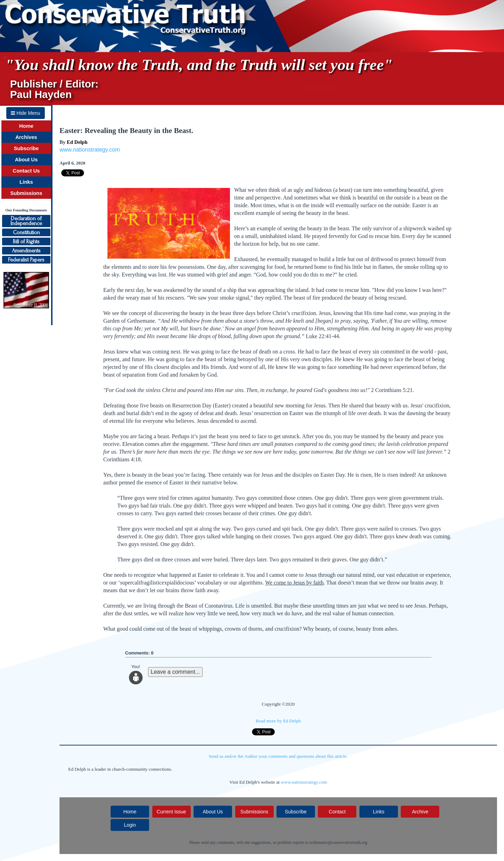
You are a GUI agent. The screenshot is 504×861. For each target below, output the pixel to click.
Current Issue (171, 812)
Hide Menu (26, 113)
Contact (337, 812)
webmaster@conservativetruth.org (338, 842)
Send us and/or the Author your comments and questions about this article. (278, 756)
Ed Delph (77, 142)
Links (26, 182)
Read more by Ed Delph (278, 721)
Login (130, 825)
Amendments (26, 251)
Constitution (26, 232)
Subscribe (26, 148)
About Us (26, 160)
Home (26, 126)
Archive (420, 812)
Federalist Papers (26, 260)
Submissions (26, 193)
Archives (26, 137)
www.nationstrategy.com (90, 150)
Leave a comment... (176, 672)
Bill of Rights (26, 241)
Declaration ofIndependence (26, 221)
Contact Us (26, 171)
